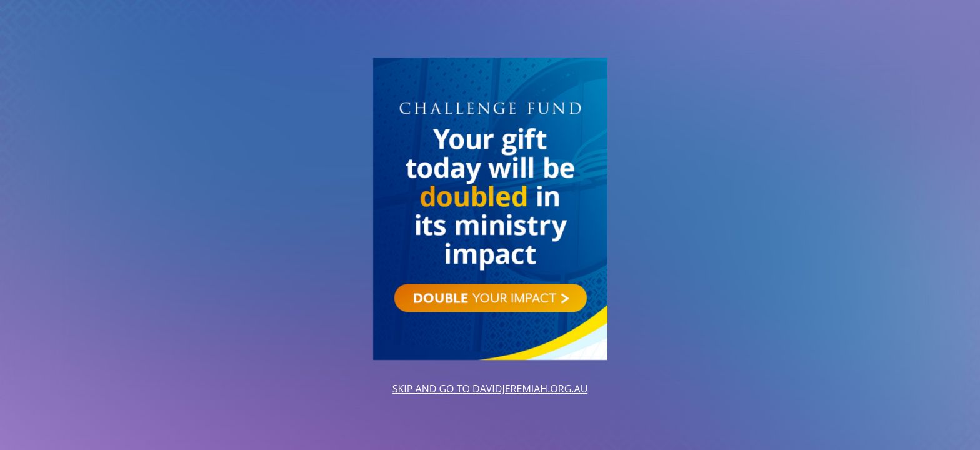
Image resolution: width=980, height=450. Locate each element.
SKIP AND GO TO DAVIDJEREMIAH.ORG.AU (490, 389)
